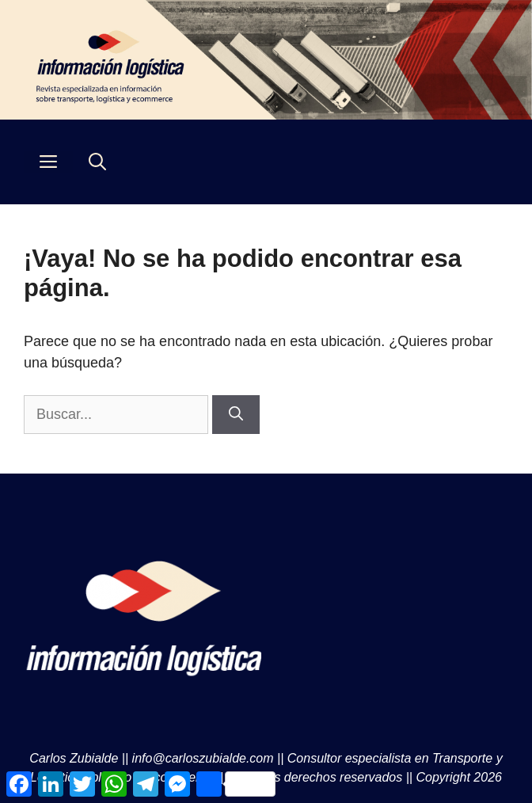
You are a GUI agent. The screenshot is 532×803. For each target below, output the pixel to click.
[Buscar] (236, 415)
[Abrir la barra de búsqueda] (97, 162)
